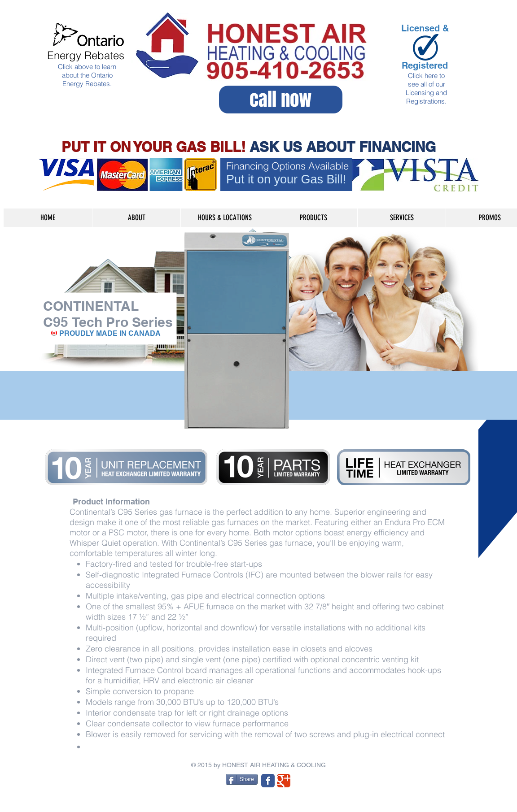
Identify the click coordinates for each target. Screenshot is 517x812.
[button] (313, 218)
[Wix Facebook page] (268, 781)
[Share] (242, 779)
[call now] (281, 100)
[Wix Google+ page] (284, 781)
